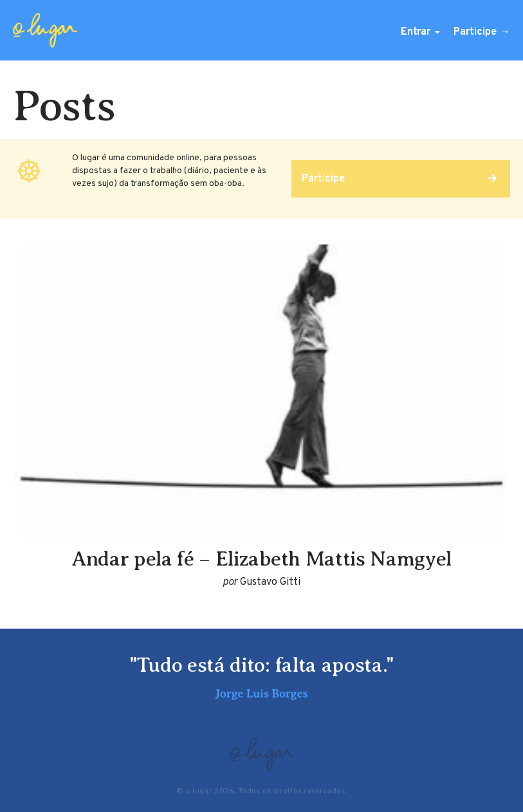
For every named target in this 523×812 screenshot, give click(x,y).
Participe (475, 32)
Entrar (416, 32)
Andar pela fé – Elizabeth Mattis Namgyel (261, 558)
